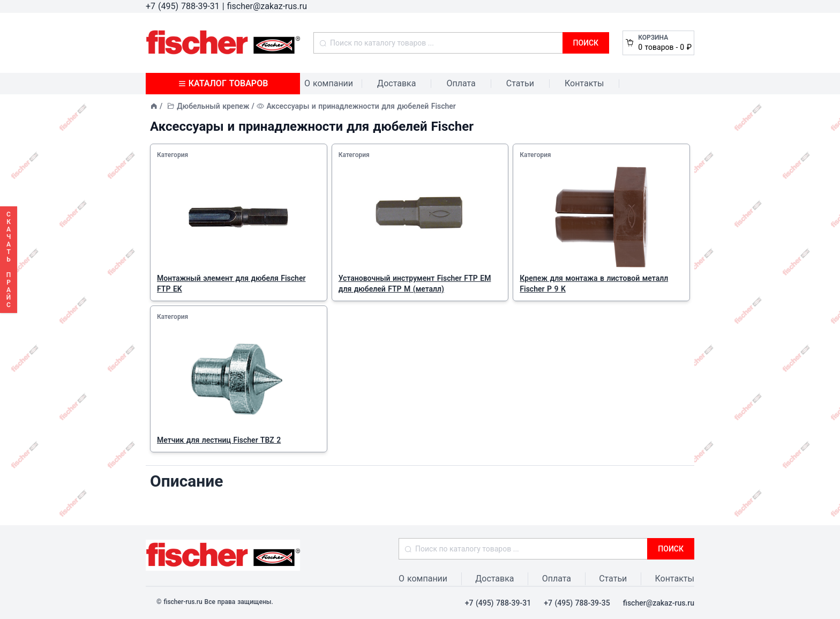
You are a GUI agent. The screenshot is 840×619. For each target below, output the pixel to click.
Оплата (461, 83)
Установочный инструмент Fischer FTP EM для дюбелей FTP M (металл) (415, 284)
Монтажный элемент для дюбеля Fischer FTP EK (231, 284)
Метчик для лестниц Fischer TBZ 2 (219, 440)
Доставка (396, 83)
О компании (329, 83)
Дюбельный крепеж (213, 106)
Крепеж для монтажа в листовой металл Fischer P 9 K (594, 284)
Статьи (520, 83)
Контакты (584, 83)
